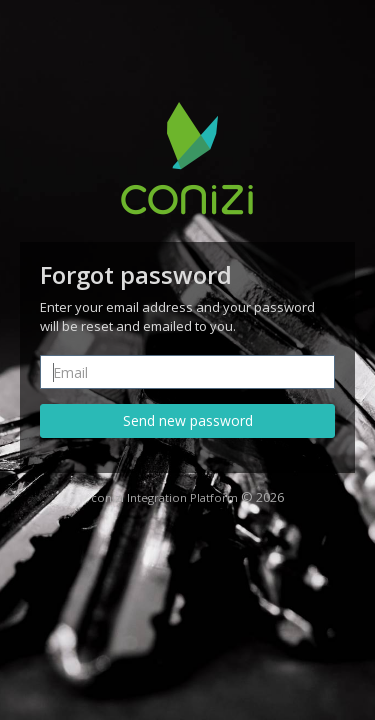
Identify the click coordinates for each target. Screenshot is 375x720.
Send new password (188, 420)
